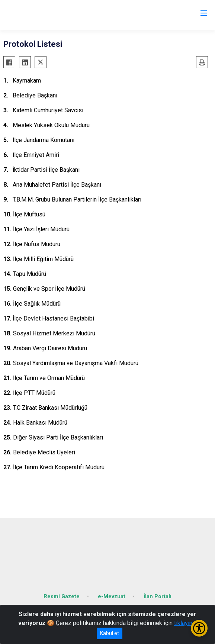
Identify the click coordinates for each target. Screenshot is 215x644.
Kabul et (110, 633)
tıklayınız (186, 623)
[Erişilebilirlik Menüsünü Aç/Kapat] (199, 628)
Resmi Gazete (62, 597)
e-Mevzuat (112, 597)
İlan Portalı (158, 597)
